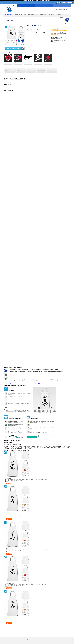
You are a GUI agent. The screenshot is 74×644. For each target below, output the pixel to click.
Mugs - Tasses (47, 15)
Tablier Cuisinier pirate (38, 62)
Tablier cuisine (46, 62)
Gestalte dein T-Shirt (52, 639)
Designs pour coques (61, 11)
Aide (62, 5)
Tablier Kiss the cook (8, 62)
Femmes (20, 15)
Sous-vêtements (58, 15)
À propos (28, 639)
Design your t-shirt (62, 639)
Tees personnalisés (8, 15)
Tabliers (52, 15)
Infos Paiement (15, 639)
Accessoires (41, 15)
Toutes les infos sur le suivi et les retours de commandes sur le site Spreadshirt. (24, 384)
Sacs (37, 15)
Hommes (16, 15)
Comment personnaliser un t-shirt (39, 639)
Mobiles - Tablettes (31, 15)
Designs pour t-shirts (21, 11)
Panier (44, 5)
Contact (26, 5)
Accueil (10, 5)
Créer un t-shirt (33, 11)
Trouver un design (47, 11)
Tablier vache (26, 62)
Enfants (25, 15)
